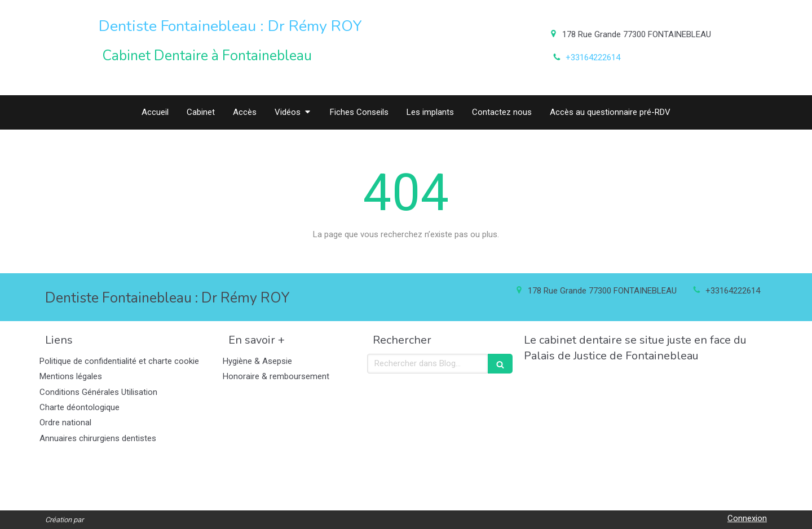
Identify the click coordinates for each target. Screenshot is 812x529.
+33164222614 (593, 57)
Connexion (747, 518)
